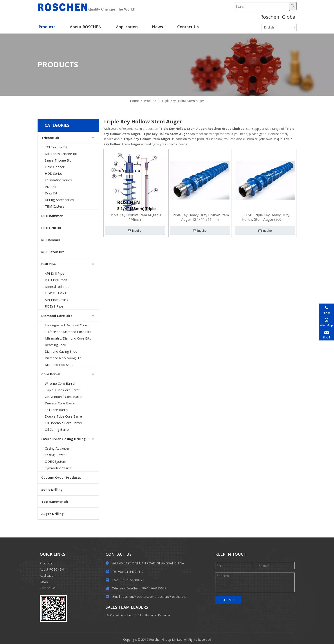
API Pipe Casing (57, 300)
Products (46, 563)
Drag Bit (51, 193)
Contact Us (48, 588)
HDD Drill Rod (55, 293)
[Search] (262, 7)
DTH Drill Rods (56, 280)
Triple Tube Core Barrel (63, 390)
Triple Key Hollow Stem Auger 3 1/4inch (135, 217)
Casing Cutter (55, 455)
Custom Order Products (61, 477)
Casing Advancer (57, 448)
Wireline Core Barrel (60, 383)
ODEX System (55, 461)
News (44, 582)
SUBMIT (228, 600)
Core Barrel (51, 374)
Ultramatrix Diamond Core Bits (68, 338)
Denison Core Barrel (60, 403)
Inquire (135, 231)
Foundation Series (58, 180)
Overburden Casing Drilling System (70, 439)
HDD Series (54, 173)
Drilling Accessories (59, 200)
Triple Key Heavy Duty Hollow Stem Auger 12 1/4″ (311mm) (200, 217)
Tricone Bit (50, 138)
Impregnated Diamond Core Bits (69, 325)
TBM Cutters (55, 206)
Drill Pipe (49, 264)
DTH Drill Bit (51, 228)
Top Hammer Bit (55, 502)
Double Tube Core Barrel (64, 416)
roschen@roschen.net (172, 597)
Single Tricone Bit (58, 160)
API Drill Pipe (55, 273)
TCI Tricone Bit (56, 147)
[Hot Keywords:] (293, 6)
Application (48, 576)
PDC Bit (51, 187)
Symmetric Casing (58, 468)
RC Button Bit (53, 252)
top (325, 625)
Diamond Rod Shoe (59, 365)
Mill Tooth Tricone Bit (61, 154)
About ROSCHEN (52, 569)
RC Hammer (51, 240)
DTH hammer (52, 216)
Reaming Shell (55, 345)
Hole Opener (55, 167)
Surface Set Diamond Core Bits (68, 332)
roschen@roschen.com (138, 597)
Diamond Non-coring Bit (63, 358)
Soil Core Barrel (56, 410)
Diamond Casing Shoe (61, 351)
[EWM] (43, 599)
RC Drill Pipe (54, 306)
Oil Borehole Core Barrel (63, 423)
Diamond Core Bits (57, 316)
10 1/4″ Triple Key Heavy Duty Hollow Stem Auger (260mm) (265, 217)
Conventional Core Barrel (64, 397)
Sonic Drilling (52, 489)
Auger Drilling (52, 514)
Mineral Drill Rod (57, 286)
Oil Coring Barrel (57, 429)
